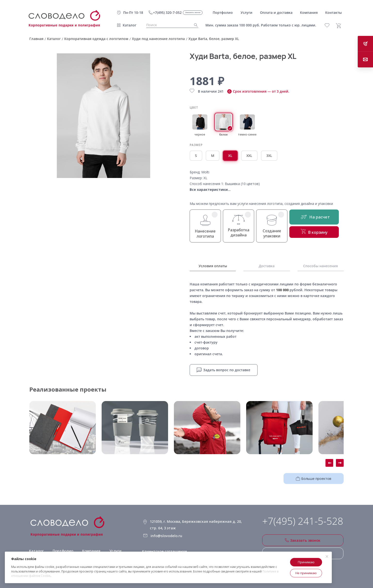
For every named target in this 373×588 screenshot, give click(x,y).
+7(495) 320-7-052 (167, 12)
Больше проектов (318, 477)
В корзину (319, 234)
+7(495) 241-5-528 (303, 520)
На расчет (319, 218)
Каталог (130, 25)
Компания (90, 547)
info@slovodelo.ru (168, 532)
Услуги (113, 547)
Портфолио (62, 547)
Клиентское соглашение (165, 545)
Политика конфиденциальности (172, 552)
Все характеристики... (210, 189)
